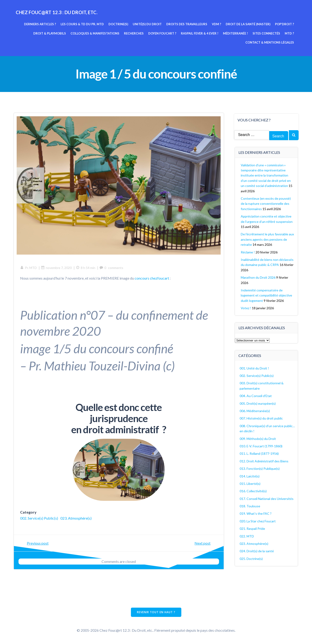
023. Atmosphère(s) (77, 519)
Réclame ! (248, 251)
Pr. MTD (29, 268)
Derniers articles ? (40, 24)
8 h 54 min (86, 268)
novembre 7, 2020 (57, 268)
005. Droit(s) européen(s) (258, 403)
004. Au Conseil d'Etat (256, 395)
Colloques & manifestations (95, 33)
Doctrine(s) (119, 24)
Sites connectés (267, 33)
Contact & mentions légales (270, 42)
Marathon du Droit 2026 (258, 277)
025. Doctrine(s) (251, 558)
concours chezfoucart (153, 279)
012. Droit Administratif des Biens (264, 461)
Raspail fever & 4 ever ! (200, 33)
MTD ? (290, 33)
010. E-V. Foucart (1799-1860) (261, 446)
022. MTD (247, 536)
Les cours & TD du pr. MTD (83, 24)
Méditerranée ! (236, 33)
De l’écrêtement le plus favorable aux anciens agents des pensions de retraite (267, 239)
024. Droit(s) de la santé (257, 551)
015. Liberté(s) (250, 483)
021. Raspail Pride (253, 528)
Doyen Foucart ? (163, 33)
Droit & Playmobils (50, 33)
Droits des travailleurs (187, 24)
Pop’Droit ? (285, 24)
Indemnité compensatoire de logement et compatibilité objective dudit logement (267, 295)
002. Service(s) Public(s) (40, 519)
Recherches (134, 33)
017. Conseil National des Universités (267, 498)
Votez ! (246, 308)
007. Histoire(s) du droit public (261, 418)
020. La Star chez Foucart (258, 521)
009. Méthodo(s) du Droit (258, 438)
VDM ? (217, 24)
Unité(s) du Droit (148, 24)
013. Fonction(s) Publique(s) (260, 468)
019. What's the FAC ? (256, 513)
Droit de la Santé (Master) (249, 24)
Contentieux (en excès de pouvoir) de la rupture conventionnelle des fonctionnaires (266, 203)
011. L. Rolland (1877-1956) (259, 453)
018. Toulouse (250, 506)
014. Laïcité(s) (250, 475)
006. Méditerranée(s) (255, 410)
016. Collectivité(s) (253, 491)
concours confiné (132, 349)
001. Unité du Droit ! (255, 368)
